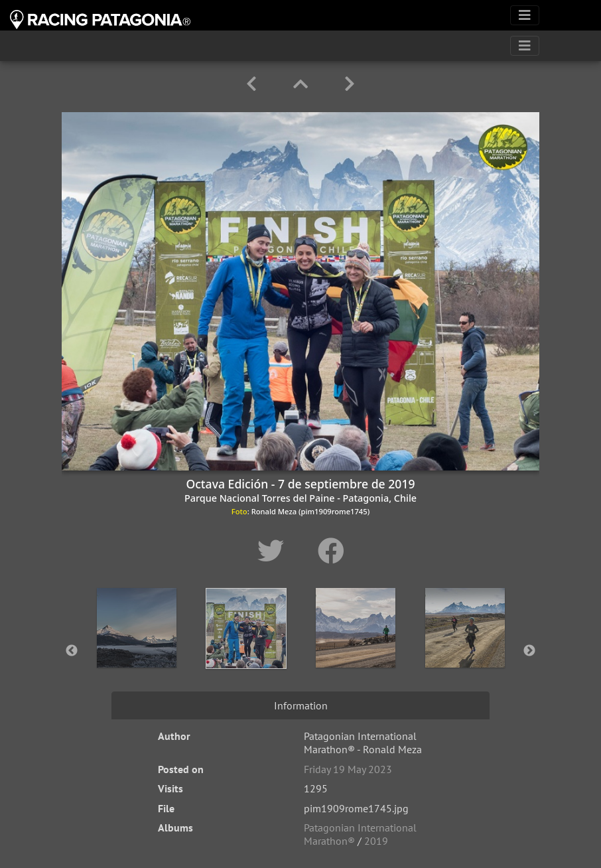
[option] (136, 648)
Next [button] (529, 651)
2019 (376, 841)
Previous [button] (72, 651)
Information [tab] (301, 705)
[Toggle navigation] (525, 15)
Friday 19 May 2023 (348, 769)
